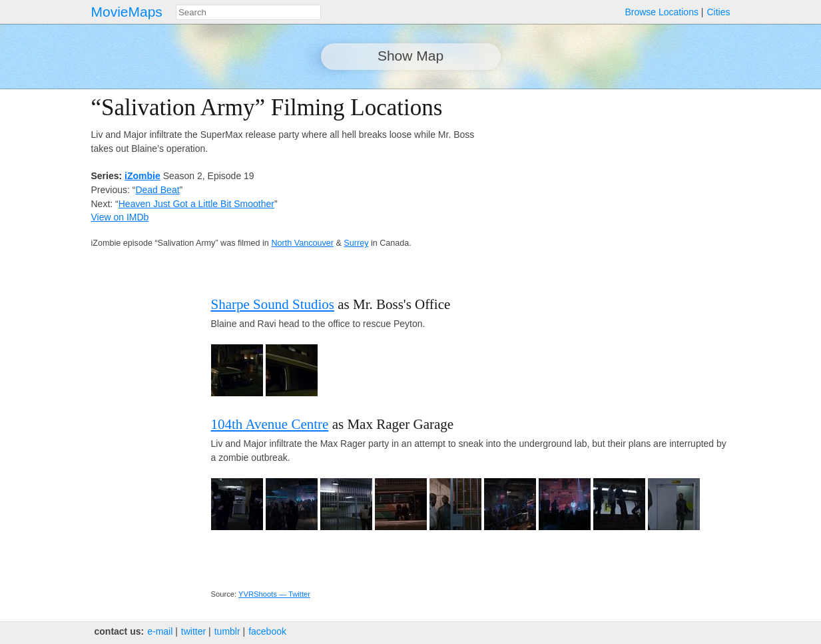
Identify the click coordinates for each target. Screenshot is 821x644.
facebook (267, 631)
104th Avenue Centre (270, 424)
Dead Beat (157, 190)
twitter (193, 631)
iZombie (142, 176)
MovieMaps (127, 12)
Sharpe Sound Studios (273, 304)
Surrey (356, 243)
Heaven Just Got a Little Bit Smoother (196, 204)
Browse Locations (662, 12)
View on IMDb (120, 217)
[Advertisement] (614, 188)
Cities (718, 12)
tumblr (227, 631)
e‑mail (160, 631)
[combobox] (248, 12)
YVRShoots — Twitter (274, 594)
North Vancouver (302, 243)
